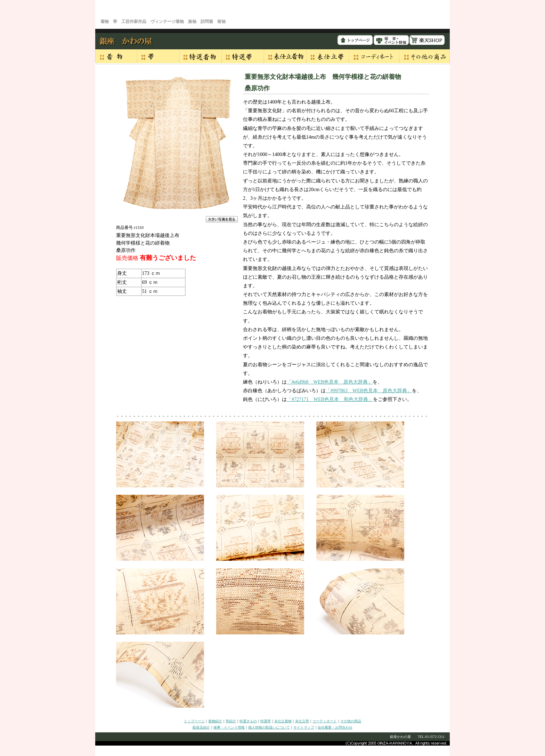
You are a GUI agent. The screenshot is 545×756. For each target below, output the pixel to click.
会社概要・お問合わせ (335, 727)
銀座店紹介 (201, 727)
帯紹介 (231, 721)
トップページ (194, 721)
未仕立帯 (302, 721)
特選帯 (266, 721)
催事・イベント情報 (229, 727)
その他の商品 (351, 721)
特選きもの (248, 721)
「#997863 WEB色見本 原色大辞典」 (369, 391)
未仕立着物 (283, 721)
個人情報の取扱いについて (269, 727)
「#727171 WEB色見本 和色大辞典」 (330, 399)
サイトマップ (304, 727)
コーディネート (325, 721)
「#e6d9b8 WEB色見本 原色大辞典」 (330, 382)
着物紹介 (215, 721)
